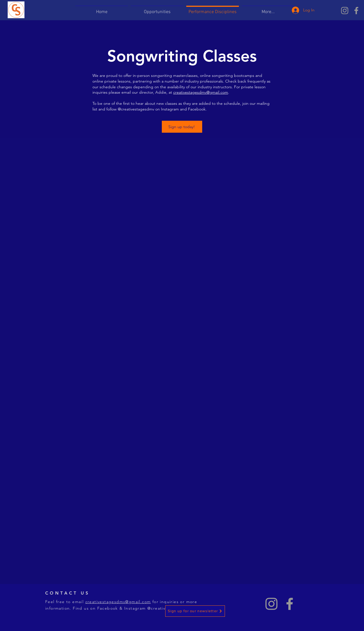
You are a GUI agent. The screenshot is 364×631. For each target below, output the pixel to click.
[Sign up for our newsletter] (195, 611)
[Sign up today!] (182, 127)
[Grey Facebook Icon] (356, 11)
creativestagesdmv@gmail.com (201, 92)
